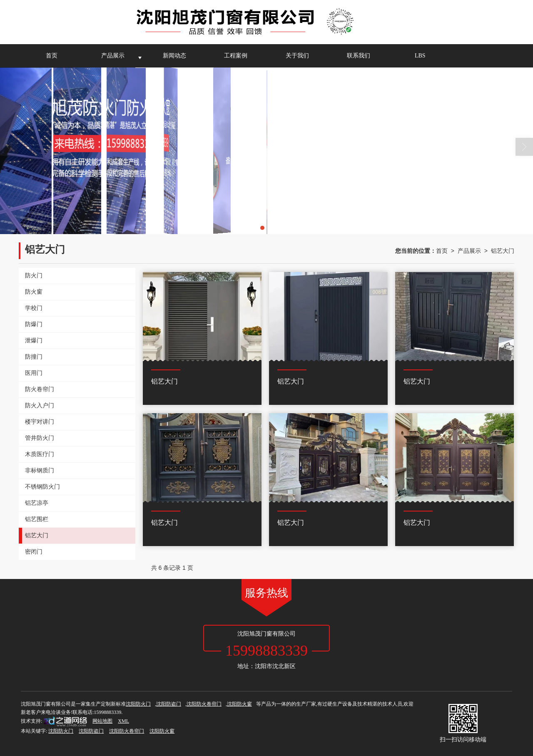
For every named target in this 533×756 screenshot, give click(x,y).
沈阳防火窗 (239, 704)
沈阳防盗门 (169, 704)
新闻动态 (174, 56)
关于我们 (297, 56)
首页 (52, 56)
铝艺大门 (503, 251)
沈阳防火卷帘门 (204, 704)
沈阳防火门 (138, 704)
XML (123, 721)
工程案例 (236, 56)
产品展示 (113, 56)
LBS (420, 56)
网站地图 (102, 721)
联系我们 (359, 56)
